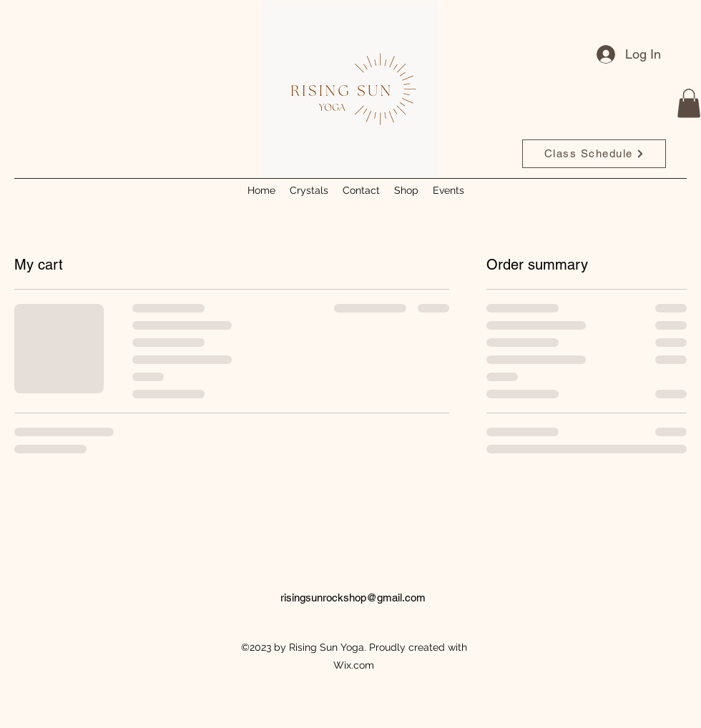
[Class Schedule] (594, 154)
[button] (689, 103)
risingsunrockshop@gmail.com (353, 597)
